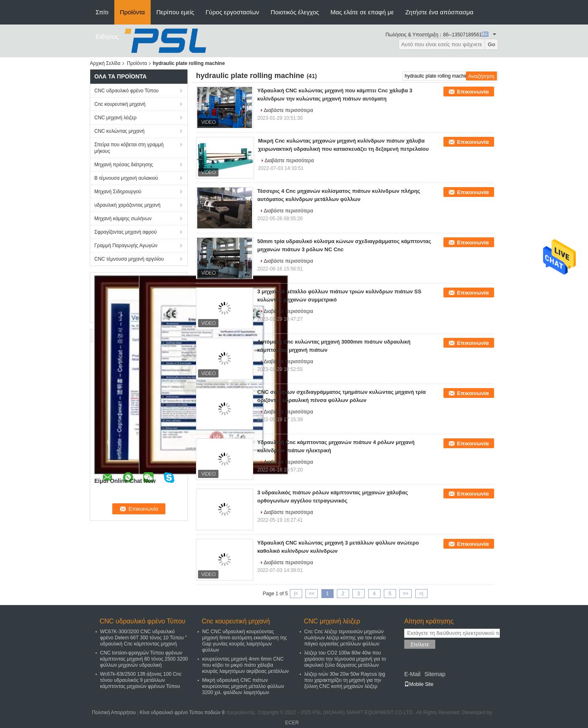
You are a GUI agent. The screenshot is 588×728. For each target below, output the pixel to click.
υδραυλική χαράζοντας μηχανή (127, 205)
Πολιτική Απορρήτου (114, 712)
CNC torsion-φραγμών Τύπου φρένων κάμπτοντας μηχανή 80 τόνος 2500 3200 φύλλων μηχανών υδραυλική (144, 659)
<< (312, 594)
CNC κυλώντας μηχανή (119, 131)
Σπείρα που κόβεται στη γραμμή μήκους (129, 148)
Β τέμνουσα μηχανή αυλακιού (126, 178)
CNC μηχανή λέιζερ (115, 118)
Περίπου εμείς (175, 12)
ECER (292, 723)
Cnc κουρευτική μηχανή (120, 104)
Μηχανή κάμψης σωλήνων (123, 219)
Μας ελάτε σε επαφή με (362, 12)
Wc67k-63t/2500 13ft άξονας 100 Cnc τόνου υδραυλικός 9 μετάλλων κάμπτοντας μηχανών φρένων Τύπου (141, 680)
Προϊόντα (133, 12)
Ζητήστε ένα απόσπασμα (439, 12)
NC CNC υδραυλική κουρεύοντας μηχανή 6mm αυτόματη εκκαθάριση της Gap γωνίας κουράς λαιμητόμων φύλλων (245, 641)
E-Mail (412, 674)
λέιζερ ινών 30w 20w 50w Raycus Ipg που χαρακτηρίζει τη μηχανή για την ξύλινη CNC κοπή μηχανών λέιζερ (345, 680)
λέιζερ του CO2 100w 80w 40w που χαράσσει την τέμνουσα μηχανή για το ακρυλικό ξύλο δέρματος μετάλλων (345, 659)
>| (421, 594)
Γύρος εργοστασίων (233, 12)
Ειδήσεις (107, 37)
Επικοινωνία (473, 92)
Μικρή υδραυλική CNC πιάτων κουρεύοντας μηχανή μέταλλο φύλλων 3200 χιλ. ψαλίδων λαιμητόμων (243, 686)
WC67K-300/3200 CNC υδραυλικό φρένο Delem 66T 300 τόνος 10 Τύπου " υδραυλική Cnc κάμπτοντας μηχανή (144, 638)
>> (405, 594)
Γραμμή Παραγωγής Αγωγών (126, 246)
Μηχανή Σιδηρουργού (118, 192)
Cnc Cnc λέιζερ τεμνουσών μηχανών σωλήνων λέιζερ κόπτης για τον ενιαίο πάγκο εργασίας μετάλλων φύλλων (345, 638)
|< (296, 594)
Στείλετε (420, 644)
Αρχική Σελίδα (105, 63)
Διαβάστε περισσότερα (288, 110)
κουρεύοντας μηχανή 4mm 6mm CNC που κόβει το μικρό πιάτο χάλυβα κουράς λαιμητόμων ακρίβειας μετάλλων (245, 665)
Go (491, 44)
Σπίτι (102, 12)
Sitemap (435, 674)
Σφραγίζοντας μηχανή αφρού (126, 232)
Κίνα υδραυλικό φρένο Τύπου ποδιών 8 (182, 712)
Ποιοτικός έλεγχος (295, 12)
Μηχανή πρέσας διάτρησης (124, 165)
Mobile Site (419, 684)
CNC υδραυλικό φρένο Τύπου (126, 91)
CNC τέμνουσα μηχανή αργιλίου (129, 259)
